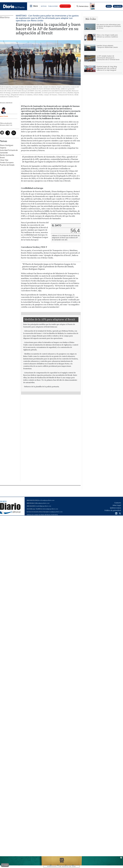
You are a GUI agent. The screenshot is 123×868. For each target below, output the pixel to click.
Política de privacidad (113, 510)
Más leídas (91, 19)
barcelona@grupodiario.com (46, 500)
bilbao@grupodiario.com (42, 503)
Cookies (5, 865)
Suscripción (118, 6)
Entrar (109, 6)
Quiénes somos (115, 508)
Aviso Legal (117, 505)
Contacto (118, 503)
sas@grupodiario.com (56, 512)
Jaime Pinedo (4, 116)
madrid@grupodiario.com (44, 506)
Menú (35, 6)
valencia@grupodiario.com (50, 509)
